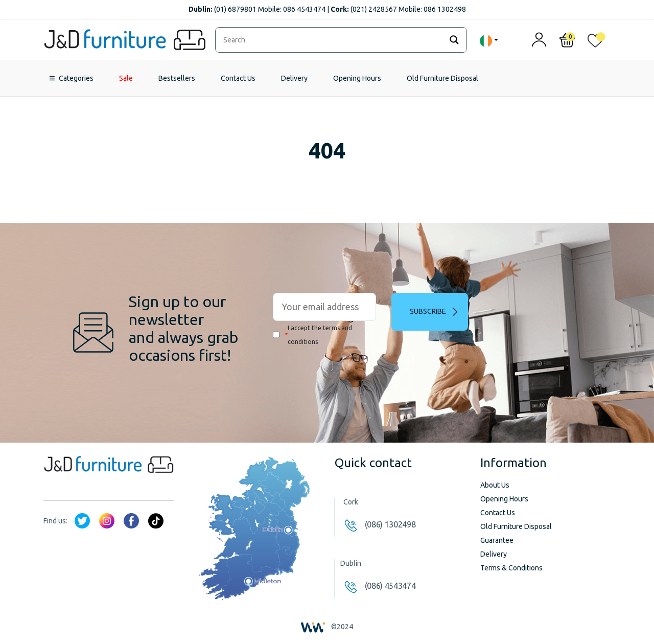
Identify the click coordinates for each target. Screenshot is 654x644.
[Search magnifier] (454, 40)
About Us (495, 485)
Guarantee (497, 540)
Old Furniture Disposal (442, 78)
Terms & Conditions (511, 568)
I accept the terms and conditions (312, 335)
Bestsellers (177, 78)
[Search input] (331, 40)
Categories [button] (76, 78)
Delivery (294, 78)
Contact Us (238, 78)
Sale (126, 78)
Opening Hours (357, 78)
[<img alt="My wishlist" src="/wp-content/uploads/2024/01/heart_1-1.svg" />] (595, 43)
